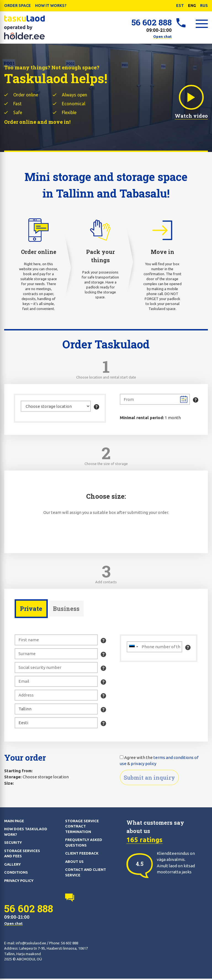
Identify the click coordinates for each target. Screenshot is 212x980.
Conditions (16, 874)
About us (74, 863)
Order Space (18, 6)
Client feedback (82, 855)
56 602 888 (152, 22)
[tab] (31, 610)
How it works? (51, 6)
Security (13, 844)
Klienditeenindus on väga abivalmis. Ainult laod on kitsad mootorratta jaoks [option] (176, 864)
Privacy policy (19, 882)
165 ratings (145, 841)
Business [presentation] (67, 610)
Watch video (191, 101)
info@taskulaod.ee (31, 944)
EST (180, 6)
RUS (204, 6)
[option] (140, 865)
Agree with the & (159, 762)
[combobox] (133, 648)
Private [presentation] (31, 610)
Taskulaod (25, 28)
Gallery (12, 866)
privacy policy (144, 765)
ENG (192, 6)
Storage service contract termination (82, 828)
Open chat (162, 36)
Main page (14, 822)
